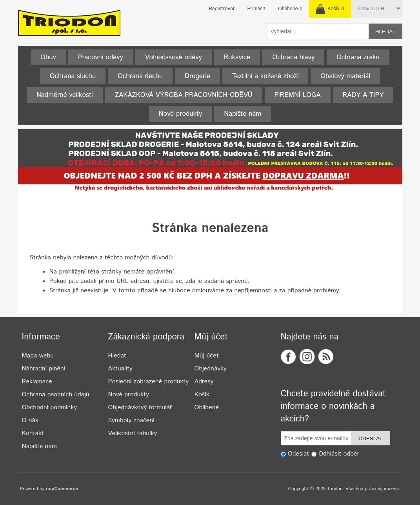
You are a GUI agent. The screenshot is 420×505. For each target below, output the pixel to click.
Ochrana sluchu (73, 76)
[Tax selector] (378, 8)
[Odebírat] (316, 438)
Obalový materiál (345, 76)
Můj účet (207, 356)
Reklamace (37, 382)
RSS (326, 357)
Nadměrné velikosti (65, 95)
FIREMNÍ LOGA (298, 95)
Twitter (307, 357)
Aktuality (120, 369)
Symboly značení (131, 420)
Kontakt (33, 433)
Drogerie (197, 76)
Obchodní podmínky (49, 407)
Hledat (385, 32)
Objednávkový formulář (140, 407)
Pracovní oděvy (101, 57)
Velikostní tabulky (133, 433)
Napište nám (243, 114)
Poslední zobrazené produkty (148, 382)
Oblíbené (207, 407)
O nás (30, 420)
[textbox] (318, 31)
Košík (202, 395)
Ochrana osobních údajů (56, 395)
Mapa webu (38, 356)
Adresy (204, 382)
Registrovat (222, 9)
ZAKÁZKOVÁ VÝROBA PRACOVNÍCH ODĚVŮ (184, 95)
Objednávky (211, 369)
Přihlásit (256, 9)
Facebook (288, 357)
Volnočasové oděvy (174, 57)
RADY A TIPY (363, 95)
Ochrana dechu (140, 76)
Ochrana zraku (358, 57)
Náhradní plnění (44, 369)
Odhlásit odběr (339, 454)
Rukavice (237, 57)
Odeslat (370, 438)
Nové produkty (181, 114)
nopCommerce (62, 489)
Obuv (48, 57)
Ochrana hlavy (293, 57)
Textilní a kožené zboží (265, 76)
